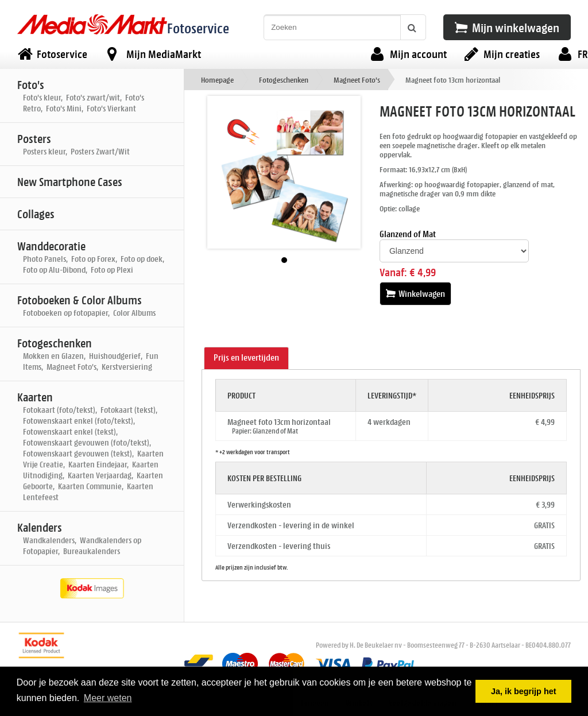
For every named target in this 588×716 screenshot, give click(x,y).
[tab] (246, 358)
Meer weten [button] (108, 698)
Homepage (217, 80)
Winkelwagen (415, 294)
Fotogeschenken (284, 80)
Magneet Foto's (357, 80)
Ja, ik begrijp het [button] (524, 691)
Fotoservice (198, 28)
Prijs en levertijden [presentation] (246, 357)
